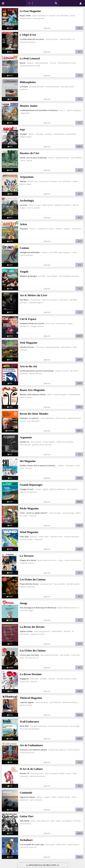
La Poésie (24, 87)
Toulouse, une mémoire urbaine (33, 750)
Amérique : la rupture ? (29, 418)
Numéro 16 (24, 442)
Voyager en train (27, 489)
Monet (23, 63)
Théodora (24, 229)
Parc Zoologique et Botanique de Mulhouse (38, 608)
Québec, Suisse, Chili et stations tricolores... (38, 465)
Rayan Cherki (25, 15)
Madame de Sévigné (28, 276)
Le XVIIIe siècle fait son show (32, 39)
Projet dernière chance (29, 584)
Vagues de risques (27, 797)
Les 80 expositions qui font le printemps (37, 371)
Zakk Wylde (25, 821)
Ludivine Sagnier (27, 702)
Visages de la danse (28, 560)
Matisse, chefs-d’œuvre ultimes (33, 394)
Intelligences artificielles (30, 252)
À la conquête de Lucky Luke (32, 844)
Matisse (23, 181)
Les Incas (23, 205)
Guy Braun (24, 300)
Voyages (23, 134)
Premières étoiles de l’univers (32, 323)
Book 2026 (24, 726)
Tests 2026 (24, 537)
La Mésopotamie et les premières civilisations (39, 110)
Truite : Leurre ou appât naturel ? (34, 513)
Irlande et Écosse (27, 347)
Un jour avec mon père (29, 655)
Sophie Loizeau (26, 631)
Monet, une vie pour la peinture (33, 158)
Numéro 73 (24, 773)
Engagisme (24, 679)
